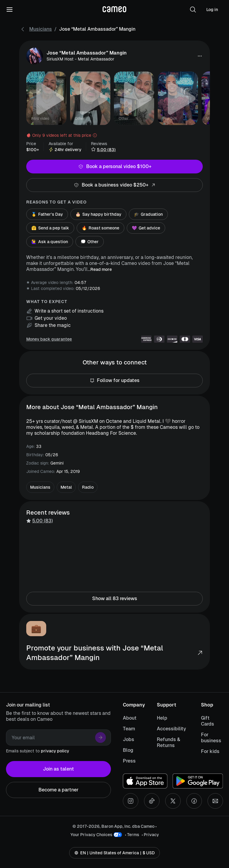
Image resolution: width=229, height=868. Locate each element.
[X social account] (173, 801)
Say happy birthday (98, 214)
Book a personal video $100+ (114, 167)
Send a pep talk (50, 228)
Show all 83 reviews (114, 599)
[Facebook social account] (194, 801)
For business (211, 738)
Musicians (41, 29)
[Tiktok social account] (152, 801)
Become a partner (58, 790)
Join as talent (58, 769)
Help (162, 718)
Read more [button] (101, 269)
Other (90, 242)
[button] (193, 10)
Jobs (129, 739)
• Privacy (150, 835)
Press (129, 761)
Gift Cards (208, 721)
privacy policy (55, 751)
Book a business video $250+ (114, 185)
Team (129, 729)
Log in (212, 10)
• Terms (132, 835)
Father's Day (47, 214)
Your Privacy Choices (91, 835)
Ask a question (50, 242)
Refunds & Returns (168, 742)
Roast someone (100, 228)
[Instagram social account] (131, 801)
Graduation (148, 214)
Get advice (146, 228)
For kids (210, 751)
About (130, 718)
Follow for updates (114, 381)
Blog (128, 750)
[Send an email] (215, 801)
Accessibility (171, 729)
